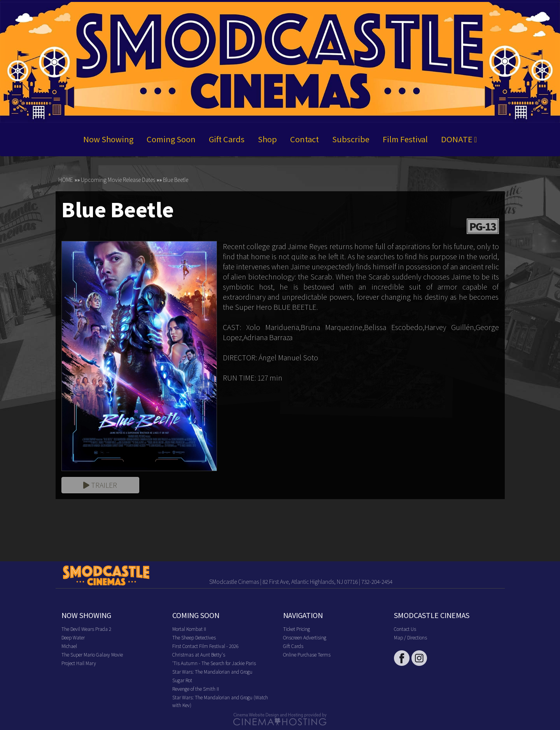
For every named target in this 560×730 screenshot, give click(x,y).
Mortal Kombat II (189, 629)
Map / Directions (410, 637)
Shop (267, 139)
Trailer (100, 485)
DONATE (459, 139)
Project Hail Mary (79, 663)
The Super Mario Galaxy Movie (92, 654)
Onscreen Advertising (305, 637)
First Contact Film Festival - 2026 (205, 646)
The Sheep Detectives (194, 637)
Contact (304, 139)
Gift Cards (227, 139)
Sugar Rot (182, 680)
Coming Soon (171, 139)
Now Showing (108, 139)
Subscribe (351, 139)
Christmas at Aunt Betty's (199, 654)
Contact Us (405, 629)
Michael (69, 646)
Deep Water (73, 637)
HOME (66, 180)
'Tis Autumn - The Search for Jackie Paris (214, 663)
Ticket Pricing (297, 629)
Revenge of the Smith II (196, 689)
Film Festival (405, 139)
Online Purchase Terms (307, 654)
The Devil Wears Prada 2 (86, 629)
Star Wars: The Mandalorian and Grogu (212, 671)
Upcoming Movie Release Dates (118, 180)
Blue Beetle (176, 180)
